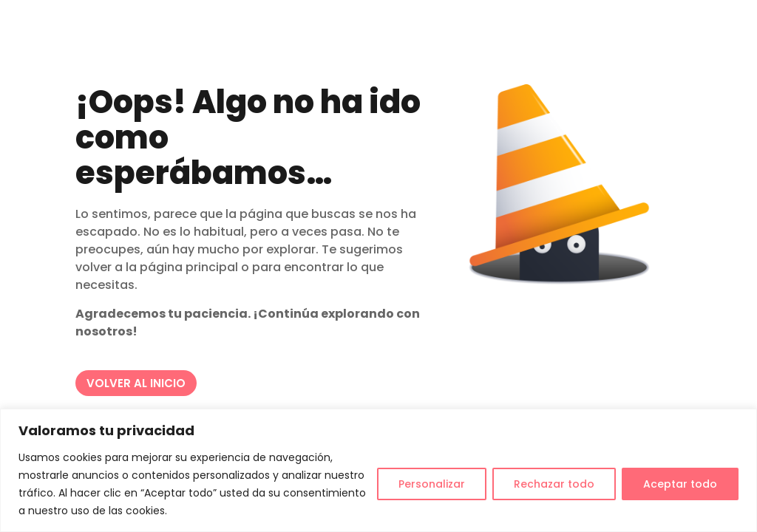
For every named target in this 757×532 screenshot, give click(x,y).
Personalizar (432, 484)
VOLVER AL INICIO (136, 383)
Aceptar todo (680, 484)
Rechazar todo (554, 484)
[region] (378, 470)
